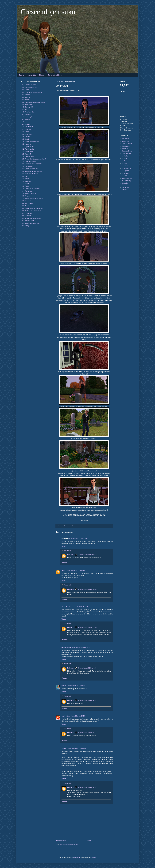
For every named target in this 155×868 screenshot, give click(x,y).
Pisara (64, 686)
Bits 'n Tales (126, 139)
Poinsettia (71, 555)
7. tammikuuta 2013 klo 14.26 (76, 748)
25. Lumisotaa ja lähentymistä (32, 164)
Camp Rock (126, 141)
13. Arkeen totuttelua (29, 194)
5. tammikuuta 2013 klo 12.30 (75, 571)
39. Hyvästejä (27, 129)
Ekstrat (42, 75)
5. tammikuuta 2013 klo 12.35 (79, 607)
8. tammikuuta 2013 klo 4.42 (87, 700)
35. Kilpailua (26, 139)
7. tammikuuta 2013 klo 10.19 (75, 716)
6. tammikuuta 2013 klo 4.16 (87, 668)
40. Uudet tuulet (28, 127)
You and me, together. (126, 188)
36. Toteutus (26, 137)
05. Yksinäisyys (27, 213)
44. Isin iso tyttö (27, 117)
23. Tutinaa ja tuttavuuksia (31, 169)
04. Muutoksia (27, 216)
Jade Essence (66, 647)
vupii (63, 716)
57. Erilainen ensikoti (29, 85)
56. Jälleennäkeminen (29, 87)
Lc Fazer (125, 163)
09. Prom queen (28, 203)
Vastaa (64, 546)
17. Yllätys (26, 184)
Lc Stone (125, 176)
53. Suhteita (26, 95)
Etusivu (21, 75)
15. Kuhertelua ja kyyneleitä (31, 189)
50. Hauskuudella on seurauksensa (34, 102)
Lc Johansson (126, 168)
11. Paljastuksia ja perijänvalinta (33, 199)
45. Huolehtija (27, 114)
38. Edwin (26, 132)
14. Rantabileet (27, 191)
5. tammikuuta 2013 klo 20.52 (87, 628)
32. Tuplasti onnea (28, 147)
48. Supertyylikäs (28, 107)
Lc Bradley (125, 156)
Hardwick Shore (127, 151)
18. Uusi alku (27, 181)
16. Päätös (26, 186)
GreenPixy (65, 607)
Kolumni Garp (126, 154)
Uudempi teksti (61, 841)
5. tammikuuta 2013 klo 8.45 (78, 538)
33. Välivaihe (27, 144)
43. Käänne (26, 119)
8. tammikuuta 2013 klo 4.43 (87, 787)
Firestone (125, 149)
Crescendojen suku (48, 12)
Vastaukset (67, 551)
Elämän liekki (126, 146)
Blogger (93, 857)
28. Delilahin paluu (28, 156)
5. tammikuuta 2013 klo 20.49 (87, 589)
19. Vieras (26, 179)
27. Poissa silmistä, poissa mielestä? (34, 159)
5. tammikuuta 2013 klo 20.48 (87, 555)
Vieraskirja (32, 75)
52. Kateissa (26, 97)
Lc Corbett (125, 161)
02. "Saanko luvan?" (29, 221)
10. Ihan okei (27, 201)
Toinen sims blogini (55, 75)
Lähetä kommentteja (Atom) (69, 844)
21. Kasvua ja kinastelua (30, 174)
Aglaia (64, 748)
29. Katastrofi (27, 154)
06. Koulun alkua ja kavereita (32, 211)
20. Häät (25, 176)
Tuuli (63, 571)
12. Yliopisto (26, 196)
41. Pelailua (26, 124)
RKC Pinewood (127, 178)
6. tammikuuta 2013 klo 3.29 (81, 647)
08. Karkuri (26, 206)
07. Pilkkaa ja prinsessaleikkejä (32, 208)
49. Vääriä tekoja (28, 105)
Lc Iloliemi (125, 166)
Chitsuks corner (127, 144)
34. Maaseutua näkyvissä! (31, 142)
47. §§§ (25, 110)
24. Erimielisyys (27, 166)
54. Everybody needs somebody (33, 92)
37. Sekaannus (27, 134)
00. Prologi (26, 226)
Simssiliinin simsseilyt (125, 184)
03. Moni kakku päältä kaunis (32, 218)
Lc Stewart (125, 173)
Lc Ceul (124, 158)
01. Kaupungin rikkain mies (31, 223)
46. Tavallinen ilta (28, 112)
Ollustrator (76, 857)
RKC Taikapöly (126, 181)
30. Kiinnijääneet (28, 151)
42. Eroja (25, 122)
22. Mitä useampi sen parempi (32, 171)
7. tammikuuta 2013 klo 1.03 (76, 686)
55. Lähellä (26, 90)
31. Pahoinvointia (28, 149)
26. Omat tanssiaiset (29, 161)
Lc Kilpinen (125, 171)
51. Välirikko (26, 100)
